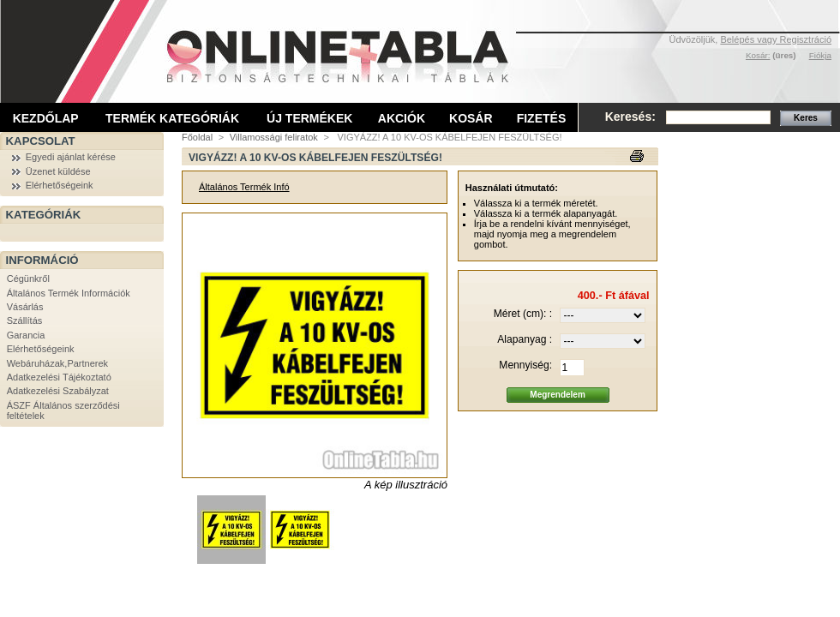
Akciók (402, 118)
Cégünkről (28, 279)
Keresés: (630, 117)
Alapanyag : (525, 339)
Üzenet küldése (58, 171)
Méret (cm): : (523, 314)
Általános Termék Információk (69, 293)
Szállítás (25, 320)
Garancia (26, 335)
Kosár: (758, 55)
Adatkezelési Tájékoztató (59, 377)
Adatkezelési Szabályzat (58, 391)
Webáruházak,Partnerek (57, 363)
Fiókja (820, 55)
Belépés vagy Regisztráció (776, 39)
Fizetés (542, 118)
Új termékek (309, 118)
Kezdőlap (46, 118)
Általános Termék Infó (244, 187)
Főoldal (197, 137)
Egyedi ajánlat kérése (71, 157)
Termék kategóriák (172, 118)
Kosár (471, 118)
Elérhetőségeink (60, 185)
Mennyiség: (525, 365)
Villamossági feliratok (274, 137)
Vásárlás (25, 307)
